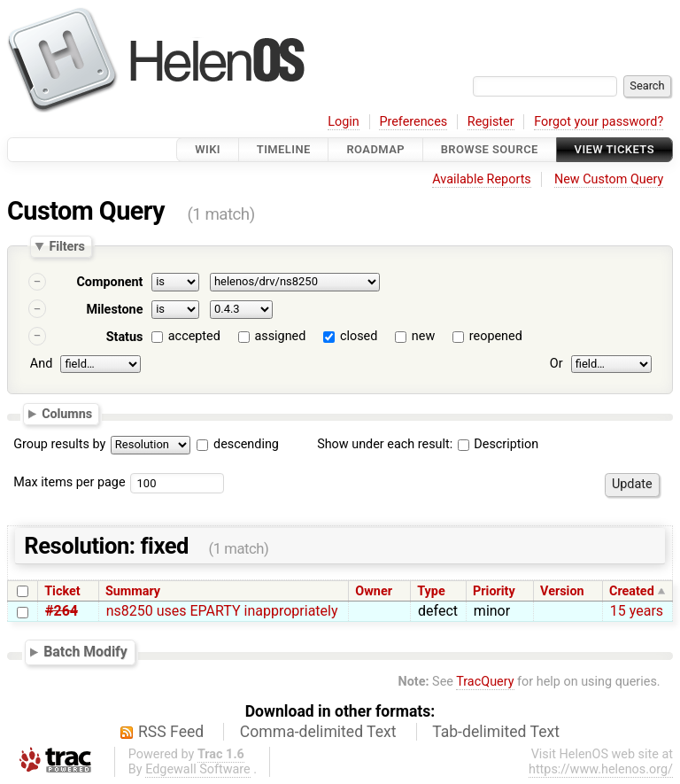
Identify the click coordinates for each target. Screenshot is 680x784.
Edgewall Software (198, 769)
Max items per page (69, 482)
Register (491, 122)
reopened (496, 336)
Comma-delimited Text (318, 732)
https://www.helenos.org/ (601, 769)
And (41, 364)
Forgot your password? (599, 122)
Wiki (208, 149)
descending (246, 444)
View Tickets (614, 149)
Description (498, 444)
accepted (194, 336)
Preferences (413, 122)
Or (556, 364)
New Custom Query (609, 179)
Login (344, 122)
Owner (374, 591)
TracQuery (485, 682)
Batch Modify (85, 652)
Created (632, 591)
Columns (67, 414)
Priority (494, 591)
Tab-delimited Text (496, 732)
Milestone (114, 310)
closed (359, 336)
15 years (637, 611)
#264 (62, 611)
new (423, 336)
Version (562, 591)
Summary (133, 591)
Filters (66, 246)
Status (125, 337)
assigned (280, 336)
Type (431, 591)
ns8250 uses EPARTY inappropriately (222, 611)
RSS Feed (171, 732)
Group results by (59, 444)
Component (109, 282)
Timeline (284, 149)
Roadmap (375, 149)
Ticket (62, 591)
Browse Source (490, 149)
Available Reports (482, 179)
